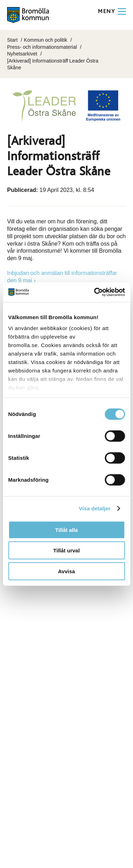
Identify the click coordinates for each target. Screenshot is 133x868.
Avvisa (67, 571)
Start (12, 40)
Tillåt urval (66, 550)
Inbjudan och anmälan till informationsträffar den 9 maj (62, 277)
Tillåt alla (67, 530)
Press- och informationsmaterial (42, 47)
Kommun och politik (45, 40)
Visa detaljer (95, 508)
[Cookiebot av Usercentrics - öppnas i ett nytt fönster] (95, 292)
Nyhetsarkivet (22, 54)
